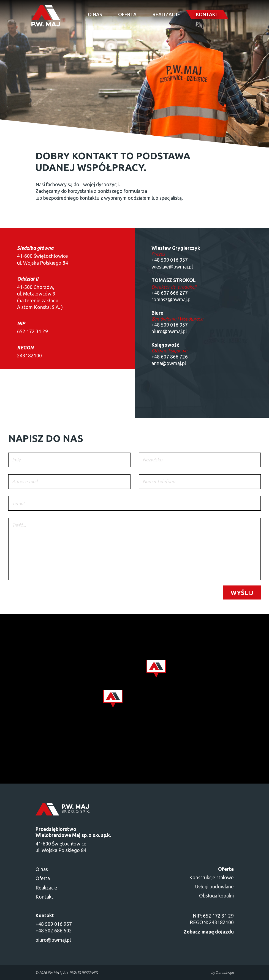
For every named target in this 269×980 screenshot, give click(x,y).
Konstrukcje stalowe (211, 878)
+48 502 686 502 (54, 931)
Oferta (127, 14)
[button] (113, 699)
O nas (95, 14)
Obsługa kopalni (216, 896)
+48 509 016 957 (170, 260)
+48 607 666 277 (170, 293)
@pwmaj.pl (175, 331)
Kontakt (207, 14)
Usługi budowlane (214, 887)
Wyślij (242, 592)
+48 (156, 325)
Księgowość (165, 345)
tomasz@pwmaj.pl (172, 299)
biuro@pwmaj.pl (53, 940)
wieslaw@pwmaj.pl (172, 267)
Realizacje (166, 14)
